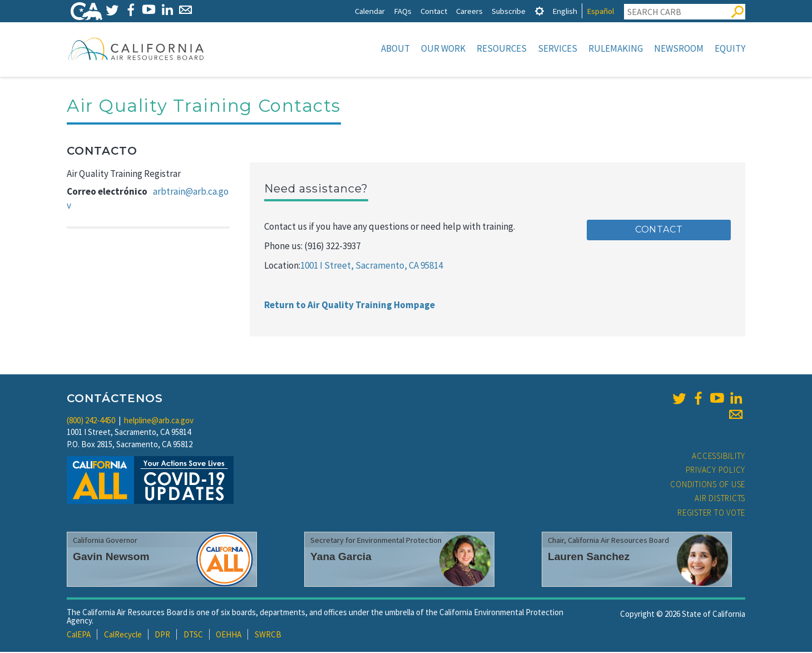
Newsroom (679, 48)
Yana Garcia (341, 558)
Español (600, 11)
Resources (502, 48)
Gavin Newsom (111, 558)
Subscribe (509, 11)
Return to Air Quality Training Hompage (350, 306)
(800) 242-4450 (91, 421)
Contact (434, 11)
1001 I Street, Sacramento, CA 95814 (372, 266)
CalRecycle (123, 635)
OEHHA (229, 635)
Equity (730, 48)
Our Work (443, 48)
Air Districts (720, 499)
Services (558, 48)
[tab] (539, 11)
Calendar (370, 11)
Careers (469, 11)
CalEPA (79, 635)
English (565, 11)
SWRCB (268, 635)
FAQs (403, 11)
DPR (162, 635)
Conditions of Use (708, 485)
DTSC (193, 635)
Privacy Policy (716, 471)
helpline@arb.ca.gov (159, 421)
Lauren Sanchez (589, 558)
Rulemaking (616, 48)
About (395, 48)
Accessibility (719, 457)
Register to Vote (711, 514)
